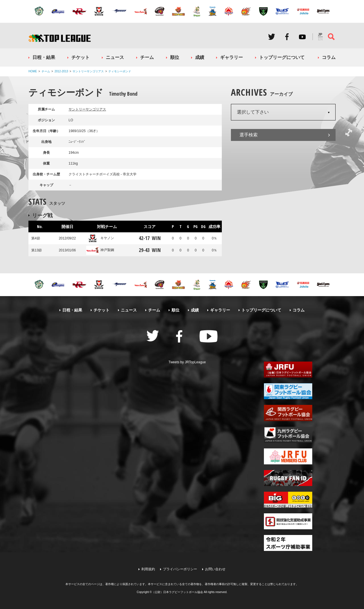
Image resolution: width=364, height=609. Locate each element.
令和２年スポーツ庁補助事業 (288, 543)
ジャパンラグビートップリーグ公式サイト (60, 38)
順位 (175, 57)
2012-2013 (61, 71)
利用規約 (148, 569)
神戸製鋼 (100, 250)
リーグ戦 (42, 215)
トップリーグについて (282, 57)
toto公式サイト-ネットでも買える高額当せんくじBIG (288, 500)
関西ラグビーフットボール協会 (288, 413)
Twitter (272, 37)
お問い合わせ (215, 569)
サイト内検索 (331, 37)
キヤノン (100, 238)
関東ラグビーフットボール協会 (288, 391)
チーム (147, 57)
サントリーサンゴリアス (88, 71)
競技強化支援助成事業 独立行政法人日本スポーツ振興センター (288, 521)
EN (320, 39)
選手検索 (249, 135)
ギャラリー (231, 57)
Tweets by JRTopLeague (187, 362)
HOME (33, 71)
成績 (200, 57)
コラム (329, 57)
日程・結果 (44, 57)
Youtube (302, 37)
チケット (80, 57)
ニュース (115, 57)
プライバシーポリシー (180, 569)
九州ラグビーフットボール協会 (288, 435)
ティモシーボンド (120, 71)
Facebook (287, 37)
